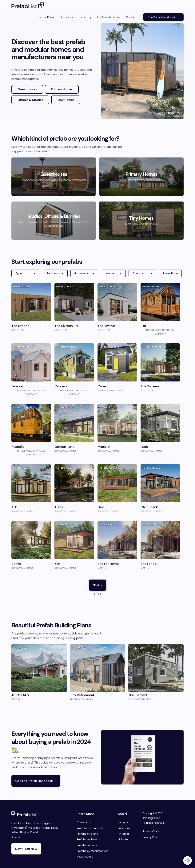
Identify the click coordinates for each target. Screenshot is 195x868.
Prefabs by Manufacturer (92, 851)
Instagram (124, 822)
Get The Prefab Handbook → (36, 781)
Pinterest (123, 834)
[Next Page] (98, 585)
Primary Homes (62, 89)
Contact (131, 17)
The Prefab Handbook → (163, 17)
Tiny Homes (66, 100)
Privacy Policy (151, 837)
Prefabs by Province (89, 839)
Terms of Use (151, 831)
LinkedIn (123, 839)
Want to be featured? (90, 828)
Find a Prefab (47, 17)
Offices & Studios (30, 100)
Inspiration (68, 17)
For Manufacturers (109, 17)
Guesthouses (27, 89)
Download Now (26, 849)
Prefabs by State (87, 834)
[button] (26, 273)
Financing (86, 17)
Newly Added (85, 857)
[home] (28, 6)
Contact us (84, 822)
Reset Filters (171, 273)
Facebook (124, 828)
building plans (74, 638)
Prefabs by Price (87, 845)
